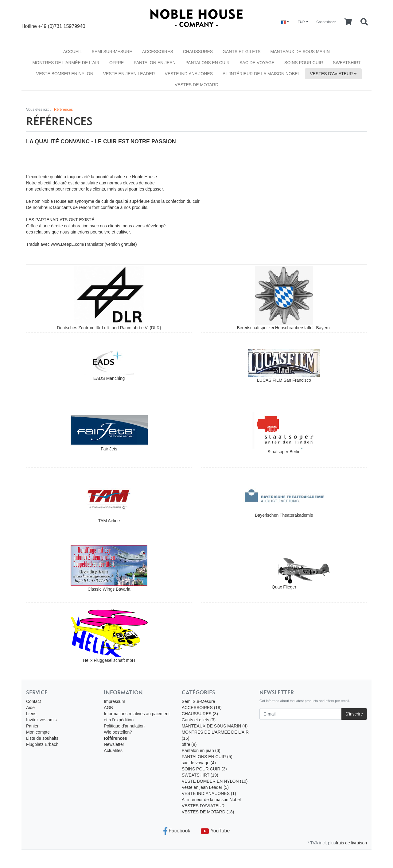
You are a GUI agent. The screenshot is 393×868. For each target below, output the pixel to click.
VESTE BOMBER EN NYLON (65, 74)
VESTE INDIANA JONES (189, 74)
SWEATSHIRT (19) (200, 775)
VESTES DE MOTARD (196, 85)
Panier (32, 726)
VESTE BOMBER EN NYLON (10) (215, 781)
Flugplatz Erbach (42, 744)
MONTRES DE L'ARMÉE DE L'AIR (66, 63)
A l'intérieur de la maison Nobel (261, 74)
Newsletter (114, 744)
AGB (108, 708)
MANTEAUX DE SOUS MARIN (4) (215, 726)
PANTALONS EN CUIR (208, 63)
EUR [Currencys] (303, 22)
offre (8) (189, 744)
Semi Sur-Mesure (112, 52)
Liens (31, 714)
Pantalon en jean (154, 63)
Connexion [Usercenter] (326, 22)
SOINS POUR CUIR (304, 63)
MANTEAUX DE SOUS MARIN (300, 52)
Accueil (73, 52)
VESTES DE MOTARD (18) (208, 812)
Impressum (114, 701)
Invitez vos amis (41, 720)
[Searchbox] (364, 22)
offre (117, 63)
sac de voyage (257, 63)
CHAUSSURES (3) (200, 714)
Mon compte (38, 732)
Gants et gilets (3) (199, 720)
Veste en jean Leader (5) (205, 787)
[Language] (285, 22)
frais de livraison (351, 843)
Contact (33, 701)
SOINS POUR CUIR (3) (204, 769)
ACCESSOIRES (158, 52)
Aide (30, 708)
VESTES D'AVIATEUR (333, 74)
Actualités (113, 750)
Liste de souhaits (42, 738)
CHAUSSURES (198, 52)
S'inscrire (354, 714)
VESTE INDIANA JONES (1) (209, 793)
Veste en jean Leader (129, 74)
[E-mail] (301, 714)
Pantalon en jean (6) (201, 750)
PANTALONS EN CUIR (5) (207, 757)
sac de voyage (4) (199, 763)
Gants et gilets (241, 52)
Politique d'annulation (124, 726)
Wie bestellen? (118, 732)
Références (115, 738)
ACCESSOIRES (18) (202, 708)
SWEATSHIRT (347, 63)
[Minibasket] (348, 22)
